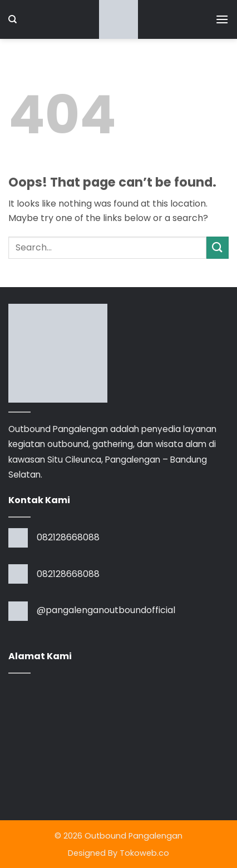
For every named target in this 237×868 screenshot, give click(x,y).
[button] (222, 19)
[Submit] (218, 247)
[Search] (13, 19)
